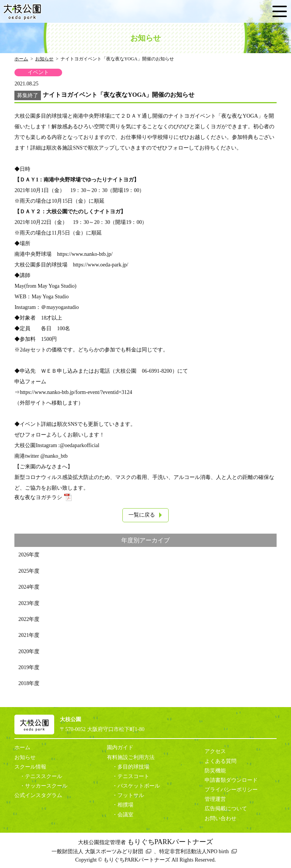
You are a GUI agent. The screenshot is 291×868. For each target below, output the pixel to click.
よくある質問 (221, 761)
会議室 (125, 815)
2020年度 (29, 651)
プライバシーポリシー (231, 790)
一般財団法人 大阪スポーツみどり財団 (97, 851)
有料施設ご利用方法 (131, 757)
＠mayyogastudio (60, 307)
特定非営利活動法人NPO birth (194, 851)
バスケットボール (139, 786)
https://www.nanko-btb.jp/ (85, 254)
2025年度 (29, 571)
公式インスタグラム (38, 795)
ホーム (21, 59)
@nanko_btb (54, 456)
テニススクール (44, 776)
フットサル (131, 795)
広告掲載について (226, 809)
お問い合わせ (221, 818)
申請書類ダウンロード (231, 780)
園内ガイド (120, 747)
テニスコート (133, 776)
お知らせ (44, 59)
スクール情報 (30, 767)
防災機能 (215, 771)
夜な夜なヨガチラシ (38, 497)
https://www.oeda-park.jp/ (100, 265)
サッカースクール (46, 786)
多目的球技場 (133, 767)
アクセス (215, 751)
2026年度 (29, 555)
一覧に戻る (142, 515)
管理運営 (215, 799)
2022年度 (29, 619)
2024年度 (29, 587)
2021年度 (29, 635)
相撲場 (125, 805)
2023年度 (29, 603)
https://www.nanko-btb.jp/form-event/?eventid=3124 (76, 392)
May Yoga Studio (50, 297)
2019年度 (29, 667)
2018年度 (29, 683)
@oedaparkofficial (80, 445)
